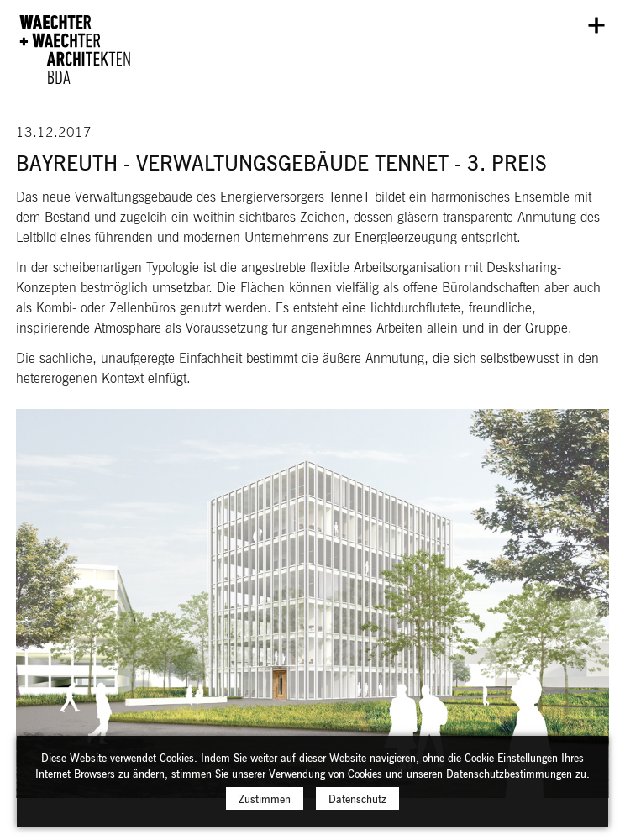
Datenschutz (357, 805)
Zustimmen (265, 805)
